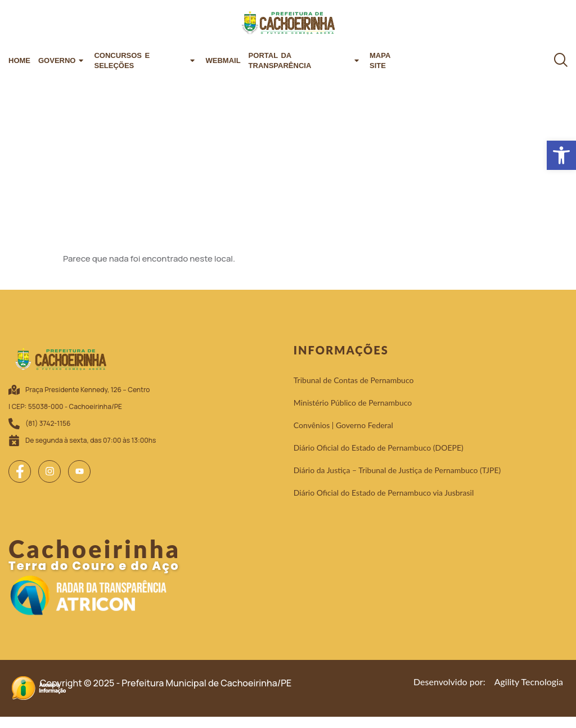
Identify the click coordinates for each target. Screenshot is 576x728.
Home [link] (19, 60)
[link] (561, 155)
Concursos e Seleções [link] (146, 60)
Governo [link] (62, 61)
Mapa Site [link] (380, 60)
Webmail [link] (223, 60)
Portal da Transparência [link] (305, 60)
